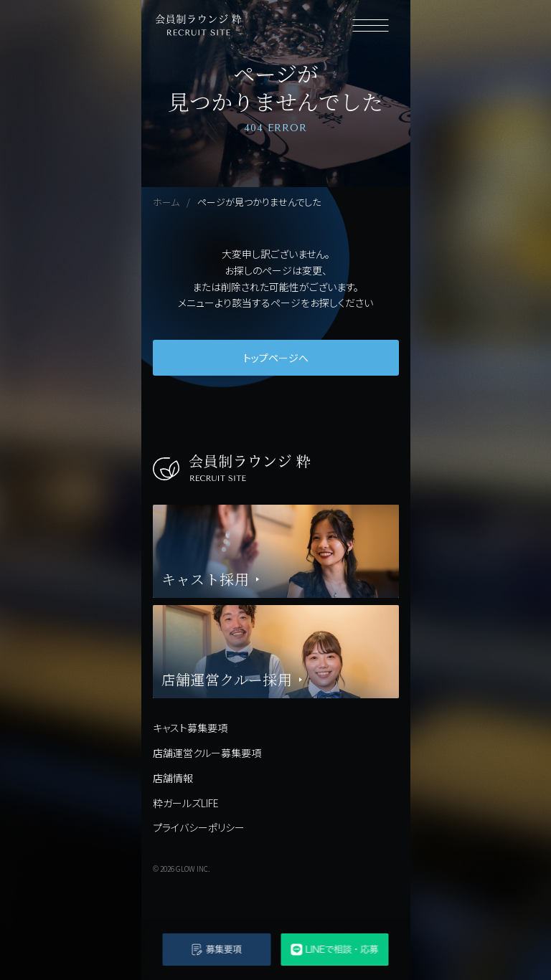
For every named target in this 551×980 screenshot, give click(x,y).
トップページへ (276, 358)
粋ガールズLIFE (186, 803)
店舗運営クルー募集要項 (207, 753)
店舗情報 (173, 778)
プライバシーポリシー (199, 827)
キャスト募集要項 (190, 728)
